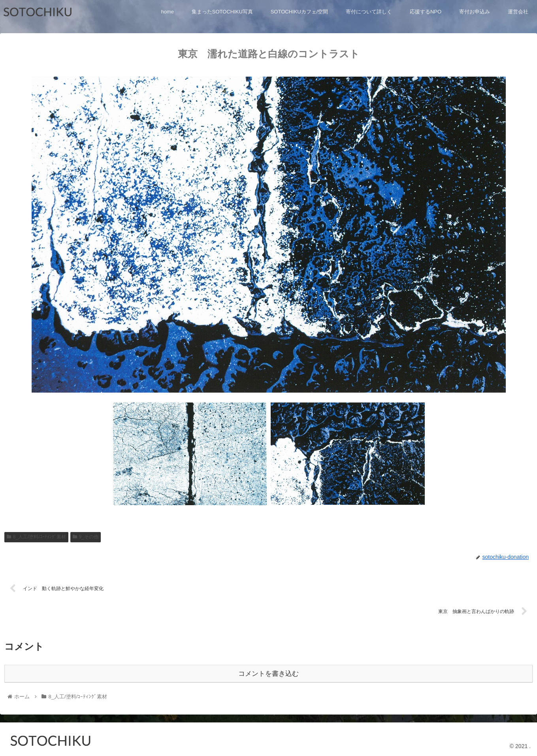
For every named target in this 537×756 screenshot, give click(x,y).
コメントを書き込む (268, 672)
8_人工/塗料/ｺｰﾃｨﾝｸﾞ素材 (36, 537)
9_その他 (86, 537)
